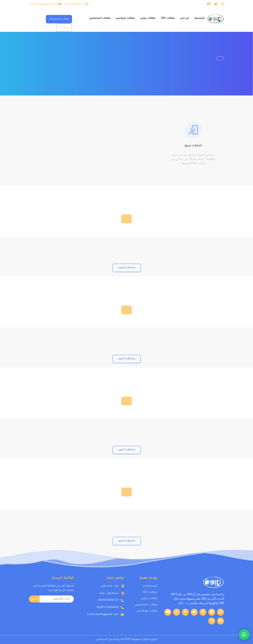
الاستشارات (150, 586)
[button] (244, 635)
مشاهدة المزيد (127, 281)
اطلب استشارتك (59, 19)
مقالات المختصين (146, 605)
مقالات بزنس (149, 599)
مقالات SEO (150, 592)
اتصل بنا (64, 28)
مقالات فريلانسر (147, 611)
